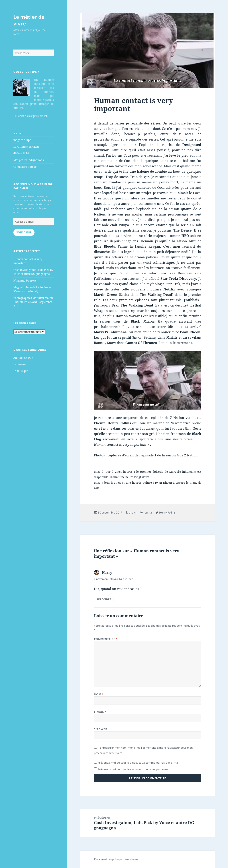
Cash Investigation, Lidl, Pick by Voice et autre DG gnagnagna (33, 272)
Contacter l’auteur (25, 167)
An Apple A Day (23, 358)
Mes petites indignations (28, 160)
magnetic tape (22, 140)
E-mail (100, 712)
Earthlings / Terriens (26, 147)
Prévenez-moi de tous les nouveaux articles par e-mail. (134, 769)
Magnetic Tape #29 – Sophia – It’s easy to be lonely (32, 289)
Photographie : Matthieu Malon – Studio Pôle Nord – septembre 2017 (33, 302)
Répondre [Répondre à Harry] (104, 599)
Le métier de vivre (29, 20)
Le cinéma (20, 364)
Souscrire (24, 232)
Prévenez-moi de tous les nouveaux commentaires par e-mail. (139, 763)
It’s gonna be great (25, 281)
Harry (107, 572)
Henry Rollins (167, 513)
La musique (21, 371)
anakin (133, 513)
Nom (99, 694)
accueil (18, 133)
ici (45, 116)
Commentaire (106, 639)
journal (148, 513)
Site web (101, 729)
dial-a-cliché (21, 153)
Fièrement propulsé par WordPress (116, 859)
